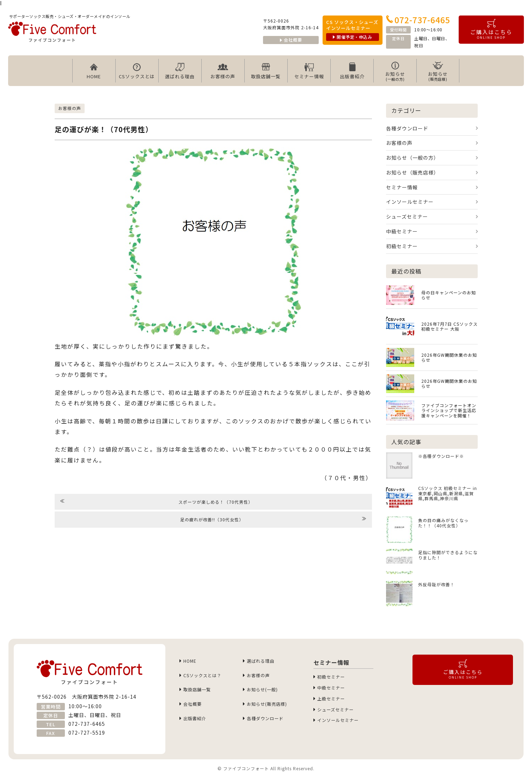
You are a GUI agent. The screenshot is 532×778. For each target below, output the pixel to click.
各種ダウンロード (407, 128)
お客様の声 (223, 71)
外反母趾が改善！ (436, 584)
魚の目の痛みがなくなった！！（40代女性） (443, 523)
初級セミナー (402, 246)
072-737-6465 (418, 20)
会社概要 (291, 40)
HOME (94, 71)
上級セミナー (333, 702)
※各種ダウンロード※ (441, 456)
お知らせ (395, 71)
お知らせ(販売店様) (271, 709)
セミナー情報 (309, 71)
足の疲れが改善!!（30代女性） (273, 519)
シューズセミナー (407, 216)
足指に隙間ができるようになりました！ (448, 555)
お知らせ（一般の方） (412, 158)
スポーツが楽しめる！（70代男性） (157, 501)
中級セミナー (402, 231)
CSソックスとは (137, 71)
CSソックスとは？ (206, 677)
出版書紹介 (352, 71)
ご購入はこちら (491, 29)
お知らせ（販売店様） (412, 172)
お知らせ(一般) (265, 693)
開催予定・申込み (352, 37)
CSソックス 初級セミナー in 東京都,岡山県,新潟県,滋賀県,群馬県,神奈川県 (448, 493)
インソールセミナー (410, 202)
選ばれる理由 (180, 71)
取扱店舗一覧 (266, 71)
